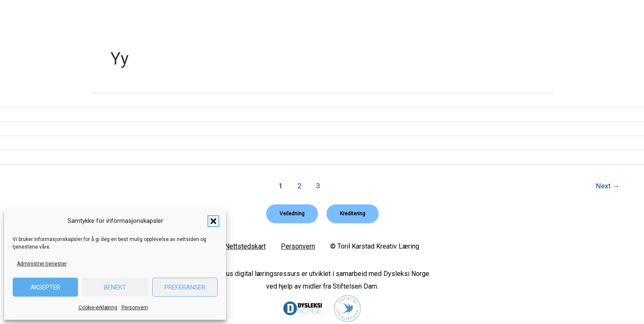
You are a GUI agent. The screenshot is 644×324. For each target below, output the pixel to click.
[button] (213, 221)
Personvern (135, 308)
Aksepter (45, 287)
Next (608, 186)
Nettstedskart (245, 246)
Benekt (115, 287)
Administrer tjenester (42, 264)
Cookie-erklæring (98, 308)
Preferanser (185, 287)
